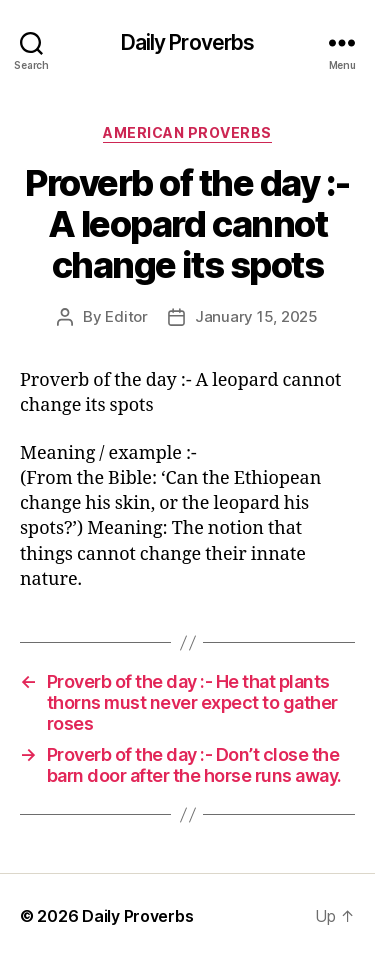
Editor (126, 316)
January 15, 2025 (256, 316)
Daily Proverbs (188, 42)
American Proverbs (187, 132)
